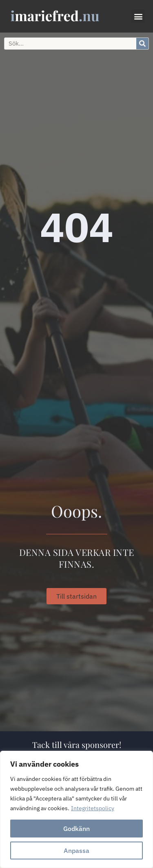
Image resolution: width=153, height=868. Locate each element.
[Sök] (142, 44)
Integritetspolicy (93, 808)
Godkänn (76, 829)
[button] (138, 16)
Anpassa (76, 851)
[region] (76, 809)
